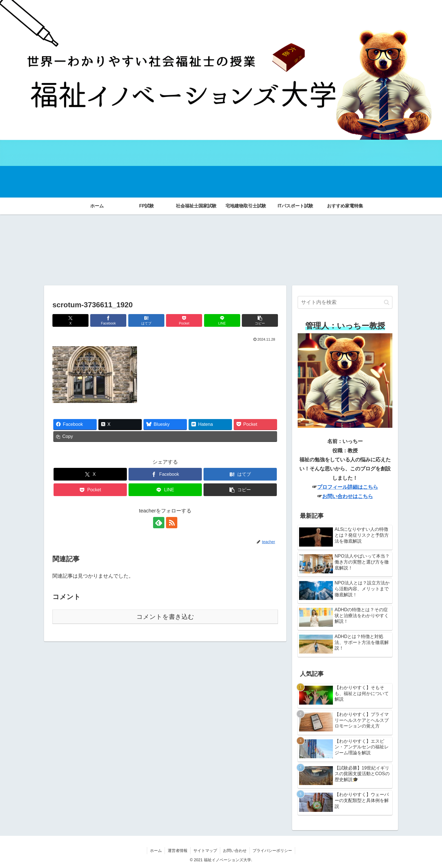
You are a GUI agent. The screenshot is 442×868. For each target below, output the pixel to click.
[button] (260, 320)
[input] (345, 303)
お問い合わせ (235, 851)
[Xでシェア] (70, 320)
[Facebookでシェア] (108, 320)
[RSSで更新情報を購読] (172, 523)
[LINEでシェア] (222, 320)
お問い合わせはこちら (348, 496)
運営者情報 (178, 851)
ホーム (156, 851)
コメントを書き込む (165, 617)
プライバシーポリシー (272, 851)
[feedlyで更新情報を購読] (159, 523)
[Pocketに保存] (184, 320)
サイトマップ (205, 851)
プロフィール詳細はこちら (348, 487)
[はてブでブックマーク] (146, 320)
